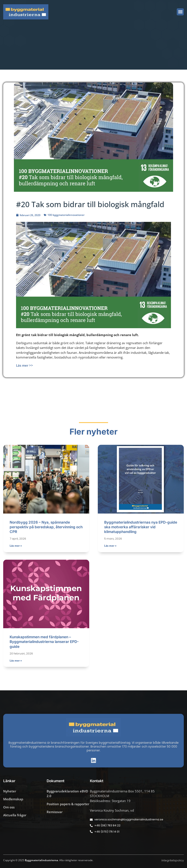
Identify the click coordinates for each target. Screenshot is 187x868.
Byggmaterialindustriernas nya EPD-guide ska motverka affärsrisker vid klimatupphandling (141, 527)
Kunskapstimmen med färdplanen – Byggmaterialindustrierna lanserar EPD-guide (44, 642)
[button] (180, 12)
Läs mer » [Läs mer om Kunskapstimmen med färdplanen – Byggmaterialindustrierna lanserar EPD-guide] (16, 661)
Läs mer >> (24, 365)
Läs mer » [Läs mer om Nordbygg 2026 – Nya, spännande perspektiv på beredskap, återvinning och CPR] (16, 546)
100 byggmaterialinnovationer (66, 215)
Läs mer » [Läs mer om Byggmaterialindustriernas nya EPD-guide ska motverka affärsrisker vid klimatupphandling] (110, 546)
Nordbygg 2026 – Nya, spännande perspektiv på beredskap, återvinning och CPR (46, 527)
